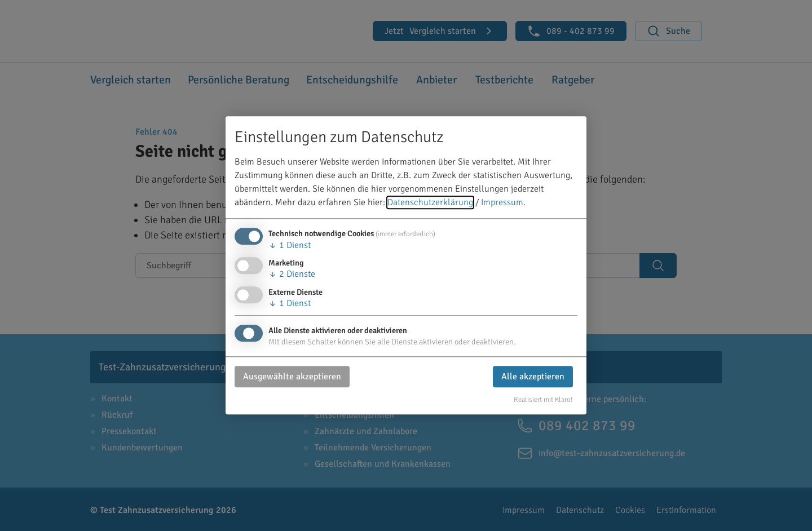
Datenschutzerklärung (430, 203)
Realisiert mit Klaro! (543, 400)
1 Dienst (290, 246)
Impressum (502, 203)
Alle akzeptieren (533, 377)
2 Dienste (292, 275)
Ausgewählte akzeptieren (292, 377)
